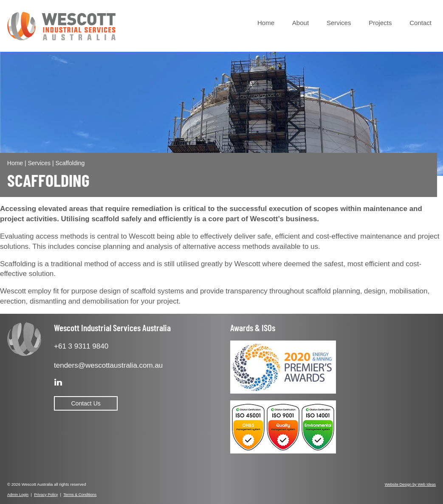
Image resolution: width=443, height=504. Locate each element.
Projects (380, 23)
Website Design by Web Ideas (410, 484)
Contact (420, 23)
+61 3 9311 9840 (81, 346)
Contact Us (86, 403)
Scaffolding (70, 163)
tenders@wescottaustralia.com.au (108, 365)
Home (266, 23)
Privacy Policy (46, 495)
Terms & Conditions (80, 495)
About (301, 23)
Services (339, 23)
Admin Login (18, 495)
